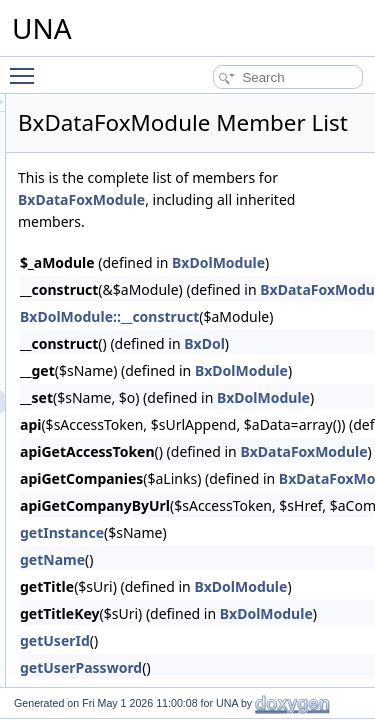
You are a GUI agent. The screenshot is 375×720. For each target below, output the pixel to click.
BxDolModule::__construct (222, 344)
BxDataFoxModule (283, 227)
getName (165, 587)
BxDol (317, 371)
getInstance (175, 560)
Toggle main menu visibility (27, 67)
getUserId (168, 668)
